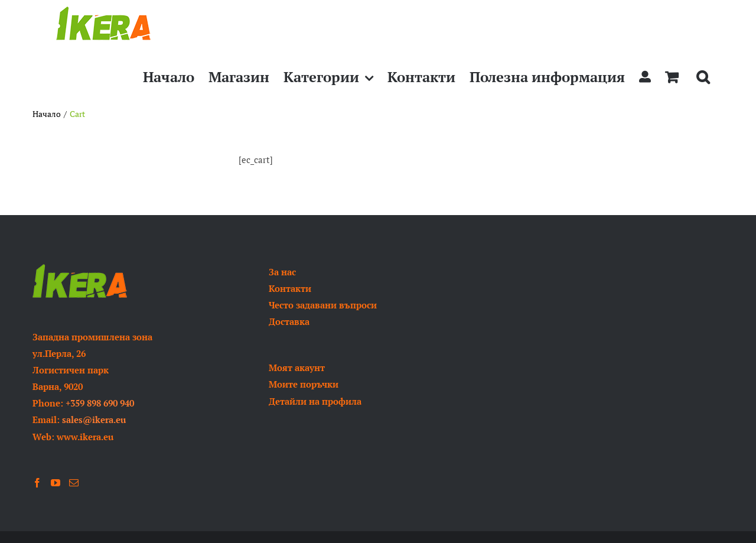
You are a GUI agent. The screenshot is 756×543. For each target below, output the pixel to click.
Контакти (290, 288)
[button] (703, 77)
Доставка (289, 321)
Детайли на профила (315, 401)
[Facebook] (37, 483)
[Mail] (74, 483)
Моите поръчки (304, 384)
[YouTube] (56, 483)
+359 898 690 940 (100, 403)
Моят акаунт (297, 368)
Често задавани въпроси (323, 305)
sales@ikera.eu (94, 420)
